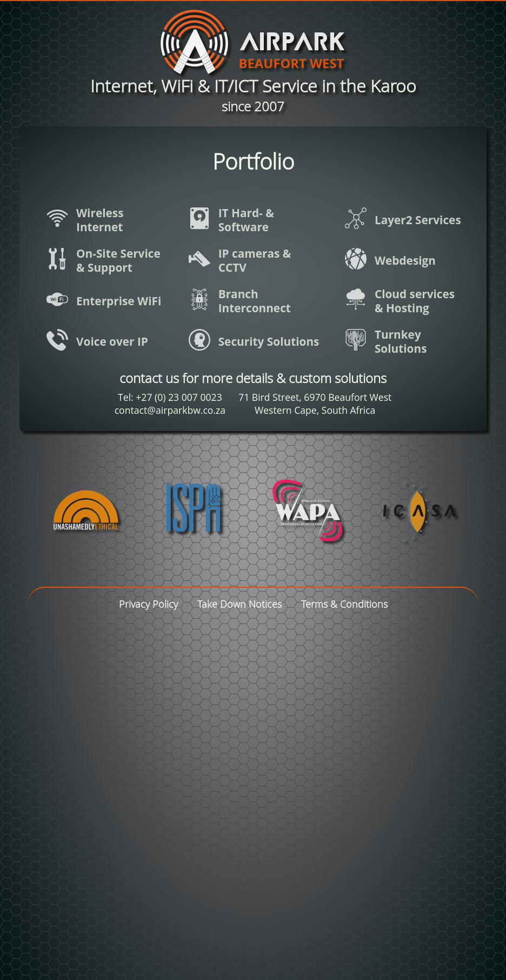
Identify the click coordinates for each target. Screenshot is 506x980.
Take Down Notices (239, 604)
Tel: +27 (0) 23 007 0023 (170, 397)
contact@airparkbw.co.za (170, 410)
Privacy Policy (148, 604)
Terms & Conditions (344, 604)
